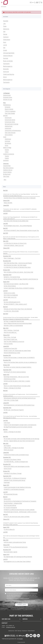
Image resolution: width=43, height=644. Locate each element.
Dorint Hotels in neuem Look (11, 339)
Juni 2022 (6, 421)
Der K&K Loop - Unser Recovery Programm (14, 410)
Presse (5, 26)
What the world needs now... (10, 332)
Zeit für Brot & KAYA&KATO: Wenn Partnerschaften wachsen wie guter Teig (21, 230)
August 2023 (6, 375)
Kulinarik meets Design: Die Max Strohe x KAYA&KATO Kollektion (19, 288)
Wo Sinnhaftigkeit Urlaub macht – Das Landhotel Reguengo (18, 226)
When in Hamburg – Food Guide (11, 330)
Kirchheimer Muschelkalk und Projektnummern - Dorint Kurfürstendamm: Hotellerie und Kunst (20, 395)
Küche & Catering (7, 172)
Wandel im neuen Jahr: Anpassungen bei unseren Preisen (17, 351)
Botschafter (6, 69)
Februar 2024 (6, 335)
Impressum (6, 37)
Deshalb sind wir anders (9, 293)
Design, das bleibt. (8, 203)
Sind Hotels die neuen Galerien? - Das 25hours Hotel (16, 284)
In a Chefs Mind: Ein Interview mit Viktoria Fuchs (15, 243)
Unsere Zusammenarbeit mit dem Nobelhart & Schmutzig (17, 487)
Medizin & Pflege (7, 148)
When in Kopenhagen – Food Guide (12, 258)
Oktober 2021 (7, 471)
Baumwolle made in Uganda (10, 552)
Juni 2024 (6, 300)
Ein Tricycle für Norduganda (10, 508)
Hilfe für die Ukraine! (9, 450)
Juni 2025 (6, 224)
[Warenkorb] (41, 2)
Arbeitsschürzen (9, 126)
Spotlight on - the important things (12, 277)
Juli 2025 (5, 213)
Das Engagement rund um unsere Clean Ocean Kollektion (17, 561)
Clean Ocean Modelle (10, 113)
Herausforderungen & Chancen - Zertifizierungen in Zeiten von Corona (20, 512)
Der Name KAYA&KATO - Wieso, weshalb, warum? (15, 304)
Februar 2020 (6, 545)
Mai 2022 (5, 430)
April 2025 (6, 233)
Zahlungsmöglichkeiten (9, 53)
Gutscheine (6, 160)
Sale (4, 48)
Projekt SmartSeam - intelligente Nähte (13, 503)
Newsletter (6, 21)
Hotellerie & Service (8, 170)
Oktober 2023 (7, 365)
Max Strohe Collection (8, 168)
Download (6, 58)
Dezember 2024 (7, 256)
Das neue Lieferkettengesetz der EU (12, 302)
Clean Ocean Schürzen (10, 133)
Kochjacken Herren (8, 97)
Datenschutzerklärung (25, 598)
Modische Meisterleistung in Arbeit (12, 353)
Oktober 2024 (7, 270)
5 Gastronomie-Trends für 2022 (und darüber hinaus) (16, 455)
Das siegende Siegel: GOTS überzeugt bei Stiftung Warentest (18, 557)
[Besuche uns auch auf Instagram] (35, 636)
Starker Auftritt (7, 499)
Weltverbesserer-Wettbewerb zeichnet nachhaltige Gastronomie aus (20, 398)
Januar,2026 (6, 205)
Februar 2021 (6, 519)
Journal (5, 45)
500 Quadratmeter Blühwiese (11, 494)
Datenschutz (6, 29)
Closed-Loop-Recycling (9, 74)
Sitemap (5, 34)
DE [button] (30, 2)
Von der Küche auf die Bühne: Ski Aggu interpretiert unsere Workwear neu (21, 279)
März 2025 (6, 241)
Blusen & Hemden (9, 109)
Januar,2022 (6, 453)
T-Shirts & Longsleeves (10, 111)
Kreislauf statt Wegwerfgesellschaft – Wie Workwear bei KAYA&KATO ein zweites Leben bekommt (20, 218)
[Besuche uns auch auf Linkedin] (38, 636)
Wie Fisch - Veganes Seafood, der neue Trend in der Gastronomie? (19, 441)
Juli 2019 (5, 559)
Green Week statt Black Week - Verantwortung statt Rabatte (18, 263)
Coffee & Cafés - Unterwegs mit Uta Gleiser (14, 448)
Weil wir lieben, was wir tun (10, 297)
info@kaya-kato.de (10, 627)
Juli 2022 (5, 413)
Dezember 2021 (7, 457)
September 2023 (7, 370)
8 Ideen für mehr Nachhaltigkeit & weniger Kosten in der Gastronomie (20, 425)
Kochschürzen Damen (10, 120)
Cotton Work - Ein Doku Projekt (11, 400)
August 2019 (6, 555)
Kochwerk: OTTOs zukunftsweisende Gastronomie (16, 547)
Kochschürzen (8, 118)
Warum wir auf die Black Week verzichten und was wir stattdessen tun (20, 362)
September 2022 (7, 408)
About (5, 42)
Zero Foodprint (7, 446)
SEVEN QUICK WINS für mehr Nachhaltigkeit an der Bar (17, 466)
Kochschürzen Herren (10, 122)
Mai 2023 (5, 391)
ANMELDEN (21, 605)
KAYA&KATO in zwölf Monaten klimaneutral (14, 489)
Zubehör (7, 158)
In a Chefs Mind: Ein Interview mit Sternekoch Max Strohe (17, 267)
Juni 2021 (6, 492)
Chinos (6, 145)
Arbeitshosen (8, 139)
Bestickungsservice (8, 66)
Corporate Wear (7, 166)
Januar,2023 (6, 403)
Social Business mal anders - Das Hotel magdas (15, 265)
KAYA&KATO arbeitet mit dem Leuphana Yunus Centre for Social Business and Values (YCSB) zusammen (21, 524)
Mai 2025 (5, 228)
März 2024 (6, 328)
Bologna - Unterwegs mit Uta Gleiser (12, 388)
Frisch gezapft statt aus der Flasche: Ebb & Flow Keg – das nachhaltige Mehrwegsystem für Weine (20, 417)
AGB (4, 32)
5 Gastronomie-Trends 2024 (10, 348)
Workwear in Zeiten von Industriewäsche (13, 326)
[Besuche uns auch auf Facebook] (27, 636)
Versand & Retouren (8, 56)
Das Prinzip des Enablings (10, 505)
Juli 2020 (5, 532)
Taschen (7, 156)
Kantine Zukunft (8, 469)
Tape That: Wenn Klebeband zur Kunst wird (14, 342)
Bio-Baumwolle (7, 174)
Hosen (5, 137)
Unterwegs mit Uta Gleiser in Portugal (13, 473)
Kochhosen (7, 141)
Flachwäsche (6, 64)
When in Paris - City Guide (10, 337)
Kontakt (5, 50)
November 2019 (7, 550)
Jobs (4, 24)
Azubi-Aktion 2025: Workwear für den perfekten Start (16, 221)
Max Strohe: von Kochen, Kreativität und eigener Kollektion (18, 367)
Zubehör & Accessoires (9, 154)
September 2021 (7, 476)
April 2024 (6, 314)
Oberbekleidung (7, 105)
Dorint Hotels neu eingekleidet (11, 295)
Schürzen (5, 116)
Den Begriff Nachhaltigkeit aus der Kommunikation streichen (18, 427)
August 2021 (6, 485)
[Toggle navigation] (2, 3)
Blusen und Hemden (8, 61)
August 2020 (6, 527)
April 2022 (6, 437)
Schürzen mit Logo (8, 100)
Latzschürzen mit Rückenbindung (13, 131)
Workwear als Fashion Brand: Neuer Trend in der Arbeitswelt (18, 309)
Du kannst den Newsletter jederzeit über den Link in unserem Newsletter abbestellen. (20, 600)
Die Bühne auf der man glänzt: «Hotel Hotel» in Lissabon (17, 381)
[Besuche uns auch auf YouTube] (31, 636)
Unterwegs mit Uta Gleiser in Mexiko (12, 460)
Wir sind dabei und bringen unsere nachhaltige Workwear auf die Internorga (21, 439)
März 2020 (6, 540)
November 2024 (7, 261)
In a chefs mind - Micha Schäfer (11, 311)
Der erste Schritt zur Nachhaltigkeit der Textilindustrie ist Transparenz (20, 501)
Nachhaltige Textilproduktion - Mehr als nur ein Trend (16, 377)
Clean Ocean (6, 176)
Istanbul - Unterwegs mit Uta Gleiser (12, 432)
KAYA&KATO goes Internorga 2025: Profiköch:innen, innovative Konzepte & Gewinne (21, 253)
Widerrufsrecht (7, 40)
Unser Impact (7, 423)
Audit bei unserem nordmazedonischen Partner (15, 542)
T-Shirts (7, 152)
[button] (34, 2)
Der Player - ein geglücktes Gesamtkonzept (14, 321)
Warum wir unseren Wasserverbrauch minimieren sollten (17, 386)
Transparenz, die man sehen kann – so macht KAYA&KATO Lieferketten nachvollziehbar (20, 210)
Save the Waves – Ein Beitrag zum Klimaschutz (15, 478)
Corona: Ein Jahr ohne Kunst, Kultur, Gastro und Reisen (17, 517)
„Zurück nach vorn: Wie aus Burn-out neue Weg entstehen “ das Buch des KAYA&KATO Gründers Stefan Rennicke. (20, 195)
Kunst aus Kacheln (8, 344)
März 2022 (6, 443)
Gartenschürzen (7, 95)
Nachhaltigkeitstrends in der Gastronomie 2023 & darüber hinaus (19, 405)
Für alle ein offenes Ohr (9, 529)
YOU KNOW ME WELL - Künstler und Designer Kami (16, 462)
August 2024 (6, 282)
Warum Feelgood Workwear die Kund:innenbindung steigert (18, 323)
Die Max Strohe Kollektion (10, 286)
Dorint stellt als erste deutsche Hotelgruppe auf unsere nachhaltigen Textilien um (21, 537)
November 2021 (7, 464)
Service (5, 77)
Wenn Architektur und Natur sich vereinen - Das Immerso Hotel (18, 272)
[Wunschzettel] (38, 2)
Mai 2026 (5, 190)
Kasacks (7, 150)
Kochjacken (8, 107)
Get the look (6, 72)
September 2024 (7, 275)
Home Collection (9, 135)
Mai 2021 (5, 497)
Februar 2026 (6, 201)
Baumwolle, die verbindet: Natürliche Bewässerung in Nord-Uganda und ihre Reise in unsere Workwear (21, 238)
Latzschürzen (8, 128)
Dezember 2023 (7, 355)
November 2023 (7, 360)
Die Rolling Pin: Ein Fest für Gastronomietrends (15, 372)
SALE (5, 180)
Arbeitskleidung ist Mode (10, 379)
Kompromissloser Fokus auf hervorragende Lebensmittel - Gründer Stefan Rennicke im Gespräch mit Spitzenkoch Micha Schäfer (20, 318)
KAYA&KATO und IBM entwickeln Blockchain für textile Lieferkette (19, 510)
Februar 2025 (6, 248)
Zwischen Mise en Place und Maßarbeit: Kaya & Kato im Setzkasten (20, 198)
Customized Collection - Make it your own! (14, 245)
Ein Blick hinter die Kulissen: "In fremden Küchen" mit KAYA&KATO (19, 358)
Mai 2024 (5, 307)
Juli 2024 (5, 291)
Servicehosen (8, 143)
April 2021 (6, 514)
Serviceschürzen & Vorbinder (12, 124)
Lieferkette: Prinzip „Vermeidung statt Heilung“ (15, 480)
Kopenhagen (7, 482)
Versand (21, 639)
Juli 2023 (5, 384)
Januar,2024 (6, 346)
